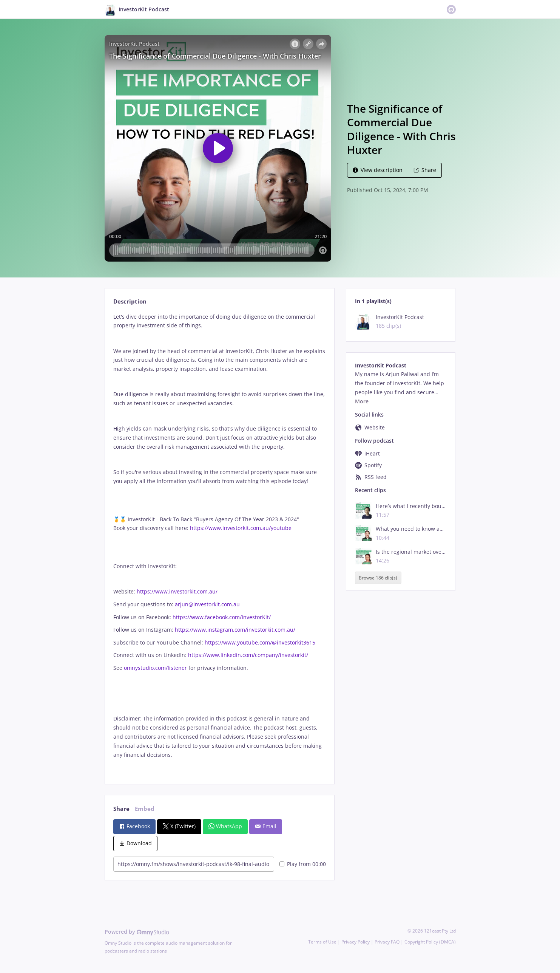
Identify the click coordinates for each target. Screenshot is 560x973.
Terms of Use (322, 942)
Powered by (137, 932)
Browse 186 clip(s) (378, 578)
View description (378, 170)
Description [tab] (130, 301)
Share (425, 170)
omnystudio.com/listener (155, 668)
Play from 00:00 (303, 864)
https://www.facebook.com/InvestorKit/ (222, 617)
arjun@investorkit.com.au (207, 604)
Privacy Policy (356, 942)
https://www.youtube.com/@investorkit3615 (260, 642)
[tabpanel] (220, 542)
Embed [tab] (145, 809)
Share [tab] (121, 809)
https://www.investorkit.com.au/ (177, 591)
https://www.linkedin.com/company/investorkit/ (248, 655)
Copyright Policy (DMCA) (430, 942)
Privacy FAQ (387, 942)
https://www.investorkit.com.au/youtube (241, 528)
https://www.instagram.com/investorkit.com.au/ (235, 630)
